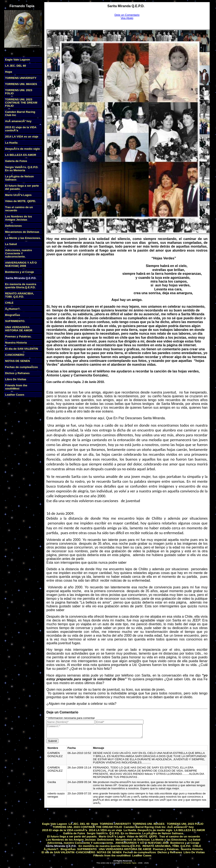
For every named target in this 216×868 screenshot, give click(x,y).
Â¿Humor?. (13, 309)
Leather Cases (15, 395)
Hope (9, 72)
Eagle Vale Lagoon (18, 60)
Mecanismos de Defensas (22, 232)
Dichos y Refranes (17, 373)
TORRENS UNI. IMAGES (21, 84)
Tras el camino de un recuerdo (180, 836)
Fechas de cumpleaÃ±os (21, 367)
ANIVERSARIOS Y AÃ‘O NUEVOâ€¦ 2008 (21, 264)
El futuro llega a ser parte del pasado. (72, 836)
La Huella (11, 143)
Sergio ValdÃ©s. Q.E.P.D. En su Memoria (22, 169)
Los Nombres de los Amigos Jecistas (18, 218)
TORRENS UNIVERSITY (21, 78)
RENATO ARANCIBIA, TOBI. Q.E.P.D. (20, 295)
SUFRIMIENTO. (15, 321)
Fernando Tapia (130, 863)
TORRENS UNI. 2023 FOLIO (185, 824)
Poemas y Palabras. (18, 336)
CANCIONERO (15, 355)
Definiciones (13, 226)
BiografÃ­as (13, 315)
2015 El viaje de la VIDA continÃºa (65, 830)
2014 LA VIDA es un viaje (22, 137)
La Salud (11, 244)
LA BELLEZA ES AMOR (21, 155)
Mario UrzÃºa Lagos (18, 195)
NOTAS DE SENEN (18, 361)
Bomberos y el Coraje (20, 272)
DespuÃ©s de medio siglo (22, 149)
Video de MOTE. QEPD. (20, 201)
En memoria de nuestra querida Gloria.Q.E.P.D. (21, 286)
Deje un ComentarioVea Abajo (127, 16)
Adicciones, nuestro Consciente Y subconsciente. (18, 253)
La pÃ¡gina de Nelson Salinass (163, 833)
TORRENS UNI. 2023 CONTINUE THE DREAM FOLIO (21, 103)
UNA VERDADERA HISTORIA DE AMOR (19, 329)
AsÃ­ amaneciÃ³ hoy (18, 121)
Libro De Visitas (16, 379)
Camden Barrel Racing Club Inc (145, 827)
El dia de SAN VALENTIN (22, 349)
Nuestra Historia (16, 343)
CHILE (9, 303)
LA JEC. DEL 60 (16, 66)
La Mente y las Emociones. (23, 238)
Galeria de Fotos (16, 161)
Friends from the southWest (16, 387)
